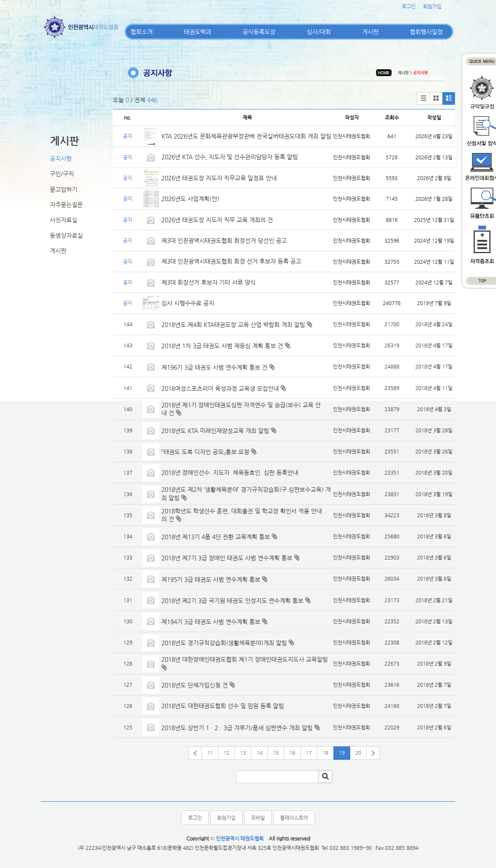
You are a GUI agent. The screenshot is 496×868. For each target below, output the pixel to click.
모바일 (258, 818)
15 (276, 753)
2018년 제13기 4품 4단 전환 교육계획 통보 (216, 537)
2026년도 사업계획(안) (190, 199)
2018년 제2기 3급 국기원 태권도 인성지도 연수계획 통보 (232, 601)
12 (226, 753)
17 (309, 753)
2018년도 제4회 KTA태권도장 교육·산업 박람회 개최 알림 (233, 325)
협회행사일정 (426, 32)
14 (259, 753)
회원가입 (432, 6)
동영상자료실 (66, 235)
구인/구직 (62, 174)
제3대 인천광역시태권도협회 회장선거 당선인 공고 (224, 240)
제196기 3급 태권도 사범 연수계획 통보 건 (214, 367)
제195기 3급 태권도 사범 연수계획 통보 (211, 579)
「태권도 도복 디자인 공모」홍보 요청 (205, 452)
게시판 (370, 32)
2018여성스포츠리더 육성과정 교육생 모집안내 (220, 388)
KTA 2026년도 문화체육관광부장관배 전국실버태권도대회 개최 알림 (246, 136)
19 (342, 753)
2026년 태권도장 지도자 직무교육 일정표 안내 (219, 178)
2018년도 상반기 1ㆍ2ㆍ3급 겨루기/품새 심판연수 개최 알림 (237, 728)
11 (210, 753)
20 (358, 753)
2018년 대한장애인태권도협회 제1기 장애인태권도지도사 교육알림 (245, 659)
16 (292, 753)
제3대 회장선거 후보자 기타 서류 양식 (208, 282)
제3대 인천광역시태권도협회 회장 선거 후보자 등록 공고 (231, 261)
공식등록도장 (259, 32)
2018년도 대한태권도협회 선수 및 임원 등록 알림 (223, 706)
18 (325, 753)
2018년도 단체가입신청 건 (195, 685)
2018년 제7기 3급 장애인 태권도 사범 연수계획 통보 (227, 558)
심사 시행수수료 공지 (188, 303)
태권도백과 (198, 32)
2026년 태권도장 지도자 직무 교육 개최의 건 (217, 220)
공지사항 (61, 158)
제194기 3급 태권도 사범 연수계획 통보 (211, 622)
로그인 (409, 6)
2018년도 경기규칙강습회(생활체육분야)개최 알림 (224, 643)
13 (243, 753)
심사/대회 (319, 32)
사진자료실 (64, 220)
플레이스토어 (294, 818)
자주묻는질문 (66, 205)
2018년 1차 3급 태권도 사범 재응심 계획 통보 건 (222, 346)
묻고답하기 (64, 189)
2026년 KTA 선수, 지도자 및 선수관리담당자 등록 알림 (230, 157)
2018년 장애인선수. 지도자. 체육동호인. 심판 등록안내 (230, 472)
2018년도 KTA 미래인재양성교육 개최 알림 (215, 431)
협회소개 (142, 32)
